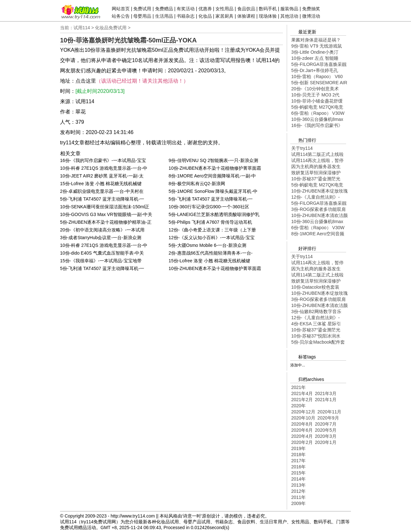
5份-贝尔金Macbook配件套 (318, 342)
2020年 (298, 406)
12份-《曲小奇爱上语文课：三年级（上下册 (212, 230)
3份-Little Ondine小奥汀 (315, 52)
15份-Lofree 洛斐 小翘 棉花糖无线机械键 (101, 184)
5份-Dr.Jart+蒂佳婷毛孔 (315, 70)
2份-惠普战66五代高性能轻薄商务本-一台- (210, 253)
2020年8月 (302, 424)
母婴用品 (142, 16)
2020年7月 (326, 424)
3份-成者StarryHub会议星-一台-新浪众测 (101, 238)
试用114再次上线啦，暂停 (317, 160)
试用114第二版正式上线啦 (317, 154)
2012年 (298, 491)
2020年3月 (326, 436)
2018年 (298, 455)
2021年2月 (302, 400)
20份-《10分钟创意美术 (315, 89)
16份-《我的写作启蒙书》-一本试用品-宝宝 (103, 160)
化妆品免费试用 (111, 28)
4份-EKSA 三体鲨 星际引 (316, 324)
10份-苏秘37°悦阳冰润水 (316, 336)
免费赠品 (164, 9)
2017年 (298, 461)
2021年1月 (326, 400)
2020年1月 (326, 442)
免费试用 (142, 9)
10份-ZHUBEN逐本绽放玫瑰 (319, 191)
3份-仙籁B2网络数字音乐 (316, 311)
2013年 (298, 485)
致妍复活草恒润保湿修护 (316, 173)
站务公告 (121, 16)
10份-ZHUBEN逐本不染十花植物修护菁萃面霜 (215, 168)
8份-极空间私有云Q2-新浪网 (197, 184)
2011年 (298, 497)
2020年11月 (330, 412)
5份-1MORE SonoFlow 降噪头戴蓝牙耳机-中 (213, 191)
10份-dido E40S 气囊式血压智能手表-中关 (102, 253)
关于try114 (302, 148)
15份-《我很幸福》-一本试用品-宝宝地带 (101, 261)
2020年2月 (302, 442)
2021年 (298, 387)
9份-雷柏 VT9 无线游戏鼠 (317, 46)
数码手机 (268, 9)
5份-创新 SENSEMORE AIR (319, 83)
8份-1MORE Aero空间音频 (318, 234)
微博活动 (311, 16)
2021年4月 (302, 393)
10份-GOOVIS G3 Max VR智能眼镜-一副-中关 (106, 214)
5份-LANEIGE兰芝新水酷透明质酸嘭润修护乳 (214, 214)
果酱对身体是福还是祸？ (316, 40)
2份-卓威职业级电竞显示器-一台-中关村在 (102, 191)
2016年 (298, 467)
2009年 (298, 503)
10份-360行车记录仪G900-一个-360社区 (209, 207)
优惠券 (205, 9)
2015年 (298, 473)
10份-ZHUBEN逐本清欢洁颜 (319, 215)
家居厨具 (224, 16)
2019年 (298, 448)
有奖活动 (186, 9)
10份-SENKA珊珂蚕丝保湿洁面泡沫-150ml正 (105, 207)
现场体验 (268, 16)
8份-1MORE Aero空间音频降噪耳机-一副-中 (212, 176)
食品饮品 (246, 9)
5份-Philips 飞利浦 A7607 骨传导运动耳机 (210, 222)
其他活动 (289, 16)
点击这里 (86, 81)
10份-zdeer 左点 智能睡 (315, 58)
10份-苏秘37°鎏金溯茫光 (316, 179)
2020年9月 (328, 418)
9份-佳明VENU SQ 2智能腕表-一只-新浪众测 (213, 160)
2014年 (298, 479)
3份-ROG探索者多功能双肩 (319, 209)
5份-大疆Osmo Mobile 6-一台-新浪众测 (207, 245)
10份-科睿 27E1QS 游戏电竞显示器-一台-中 (104, 168)
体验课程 (246, 16)
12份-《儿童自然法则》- (315, 197)
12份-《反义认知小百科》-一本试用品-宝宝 (212, 238)
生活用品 (164, 16)
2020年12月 (303, 412)
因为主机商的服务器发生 (316, 167)
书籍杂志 (186, 16)
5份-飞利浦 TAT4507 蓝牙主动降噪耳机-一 (102, 199)
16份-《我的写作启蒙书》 (317, 125)
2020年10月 (303, 418)
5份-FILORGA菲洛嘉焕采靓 (319, 64)
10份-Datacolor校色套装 (315, 287)
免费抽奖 (311, 9)
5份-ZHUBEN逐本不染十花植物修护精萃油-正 (106, 222)
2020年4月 (302, 436)
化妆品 (205, 16)
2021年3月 (326, 393)
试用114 (82, 28)
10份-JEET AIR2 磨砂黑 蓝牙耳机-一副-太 (102, 176)
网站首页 (121, 9)
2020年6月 (302, 430)
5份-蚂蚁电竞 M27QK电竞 (317, 107)
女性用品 (224, 9)
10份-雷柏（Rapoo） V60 (317, 77)
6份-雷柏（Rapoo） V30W (318, 113)
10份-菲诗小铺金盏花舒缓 (317, 101)
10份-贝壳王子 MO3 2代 (315, 95)
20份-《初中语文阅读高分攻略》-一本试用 (102, 230)
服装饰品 (289, 9)
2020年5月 (326, 430)
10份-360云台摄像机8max (317, 119)
